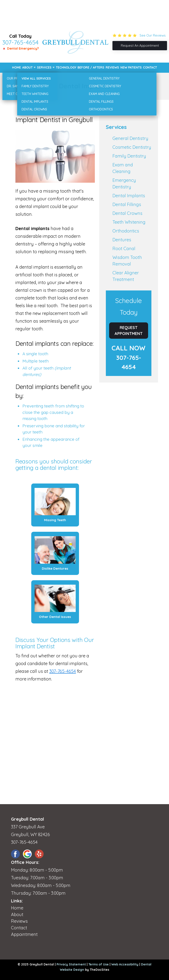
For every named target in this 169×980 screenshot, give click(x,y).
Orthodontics (126, 231)
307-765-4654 (20, 42)
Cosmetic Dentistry (132, 147)
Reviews (112, 67)
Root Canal (124, 248)
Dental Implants (129, 196)
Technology (66, 67)
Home (17, 67)
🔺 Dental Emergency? (20, 48)
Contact (150, 67)
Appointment (24, 934)
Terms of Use (99, 964)
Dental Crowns (127, 213)
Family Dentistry (129, 156)
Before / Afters (91, 67)
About (27, 67)
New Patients (131, 67)
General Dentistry (130, 138)
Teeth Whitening (129, 222)
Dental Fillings (127, 204)
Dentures (122, 240)
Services (44, 67)
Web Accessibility (125, 964)
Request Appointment (129, 331)
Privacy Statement (71, 964)
